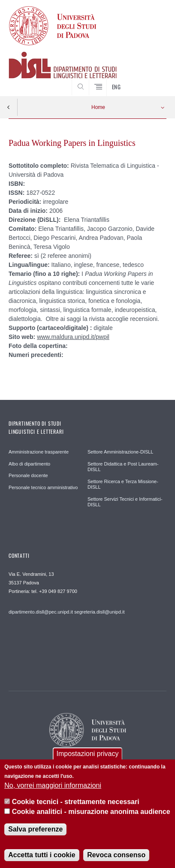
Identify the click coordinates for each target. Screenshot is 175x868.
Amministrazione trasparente (39, 452)
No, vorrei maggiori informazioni (53, 788)
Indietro (9, 107)
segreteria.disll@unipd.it (100, 612)
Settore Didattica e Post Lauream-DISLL (123, 467)
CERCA (153, 80)
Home (98, 107)
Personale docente (28, 475)
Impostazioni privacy (88, 757)
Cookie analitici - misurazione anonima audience (91, 815)
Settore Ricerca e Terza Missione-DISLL (123, 484)
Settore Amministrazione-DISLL (120, 452)
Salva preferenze (35, 832)
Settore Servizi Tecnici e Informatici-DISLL (125, 502)
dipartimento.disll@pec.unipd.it (41, 612)
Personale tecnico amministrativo (43, 487)
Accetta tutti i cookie (42, 858)
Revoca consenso (116, 858)
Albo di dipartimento (29, 464)
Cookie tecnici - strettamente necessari (76, 805)
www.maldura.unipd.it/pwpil (73, 337)
